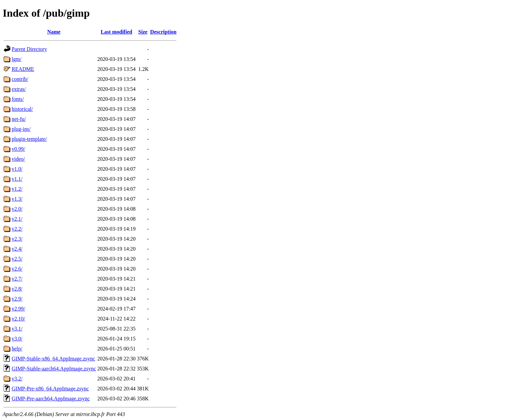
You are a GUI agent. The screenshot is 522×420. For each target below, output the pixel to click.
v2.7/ (17, 279)
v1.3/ (17, 199)
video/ (18, 159)
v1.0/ (17, 169)
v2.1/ (17, 219)
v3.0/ (17, 339)
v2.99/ (18, 309)
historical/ (22, 109)
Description (163, 32)
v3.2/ (17, 379)
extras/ (19, 89)
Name (54, 32)
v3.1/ (17, 329)
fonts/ (18, 99)
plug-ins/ (21, 129)
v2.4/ (17, 249)
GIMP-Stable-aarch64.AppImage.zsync (54, 369)
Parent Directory (29, 49)
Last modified (116, 32)
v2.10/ (18, 319)
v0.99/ (18, 149)
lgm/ (16, 59)
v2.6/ (17, 269)
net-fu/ (19, 119)
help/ (17, 349)
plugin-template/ (29, 139)
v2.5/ (17, 259)
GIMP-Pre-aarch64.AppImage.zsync (51, 399)
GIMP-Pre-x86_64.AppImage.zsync (50, 389)
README (23, 69)
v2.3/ (17, 239)
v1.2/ (17, 189)
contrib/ (20, 79)
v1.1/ (17, 179)
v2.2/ (17, 229)
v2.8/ (17, 289)
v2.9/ (17, 299)
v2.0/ (17, 209)
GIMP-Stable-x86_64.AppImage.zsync (53, 359)
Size (143, 32)
